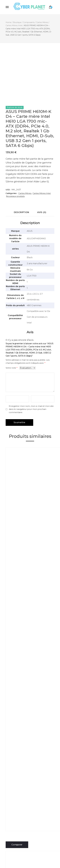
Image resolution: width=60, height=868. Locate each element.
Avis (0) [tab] (42, 212)
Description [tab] (21, 212)
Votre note (12, 368)
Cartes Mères (25, 193)
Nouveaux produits (15, 196)
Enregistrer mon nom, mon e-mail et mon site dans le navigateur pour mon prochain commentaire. (31, 409)
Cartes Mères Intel (42, 193)
